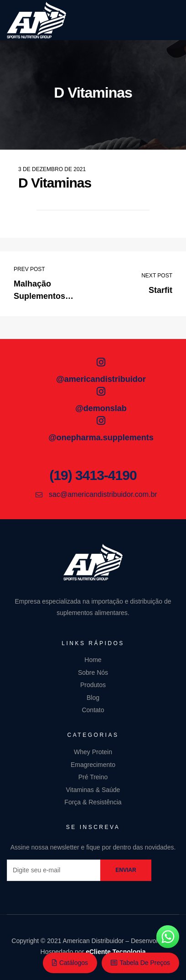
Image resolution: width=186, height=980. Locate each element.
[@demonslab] (101, 391)
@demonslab (101, 408)
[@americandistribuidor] (101, 362)
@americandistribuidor (101, 379)
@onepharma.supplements (101, 438)
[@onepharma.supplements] (101, 421)
